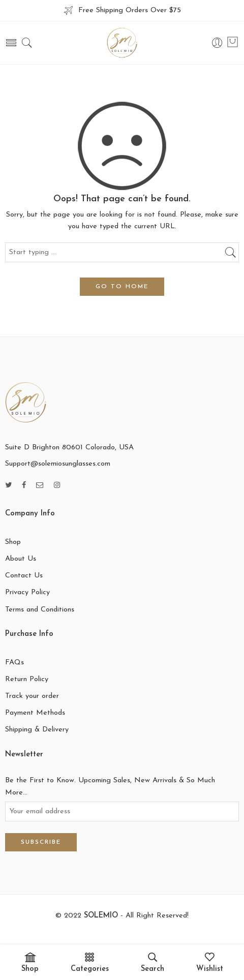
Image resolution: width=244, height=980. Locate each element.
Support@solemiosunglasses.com (58, 464)
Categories (90, 962)
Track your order (32, 696)
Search (152, 962)
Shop (13, 542)
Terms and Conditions (40, 610)
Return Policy (27, 679)
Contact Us (24, 576)
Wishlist (210, 962)
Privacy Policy (27, 592)
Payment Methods (35, 713)
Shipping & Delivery (37, 730)
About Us (21, 559)
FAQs (14, 663)
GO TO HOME (122, 287)
